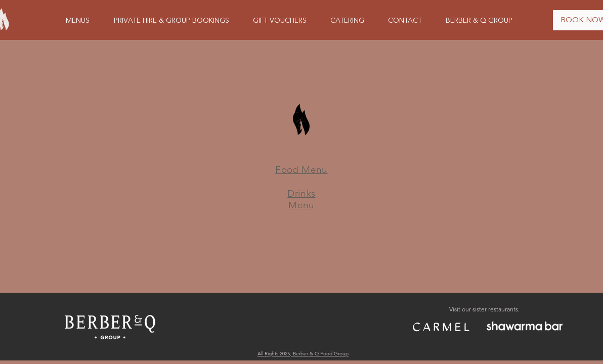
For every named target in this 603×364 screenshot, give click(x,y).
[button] (78, 21)
